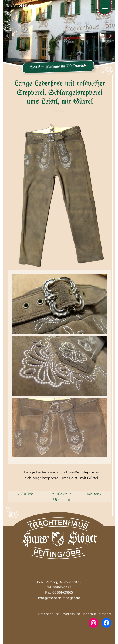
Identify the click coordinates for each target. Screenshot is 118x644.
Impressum (71, 614)
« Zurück (26, 494)
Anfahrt (105, 614)
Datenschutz (48, 614)
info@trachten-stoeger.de (59, 598)
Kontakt (90, 614)
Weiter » (94, 494)
